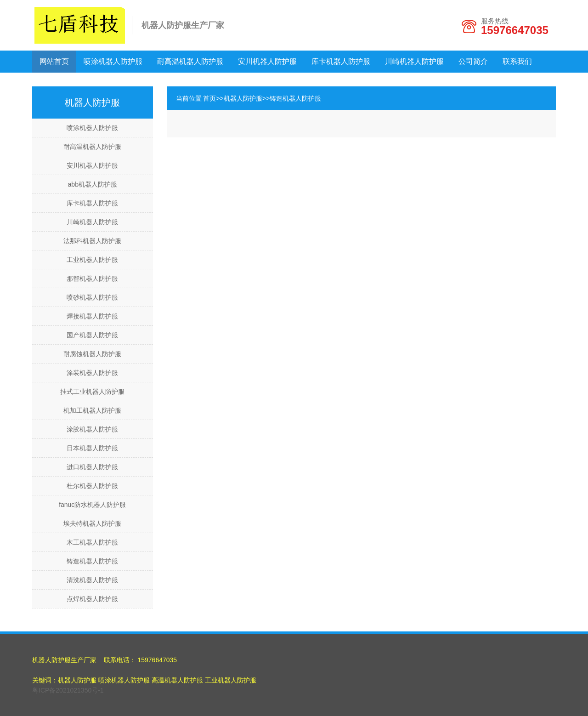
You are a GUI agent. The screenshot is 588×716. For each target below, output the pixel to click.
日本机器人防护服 (92, 448)
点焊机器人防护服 (92, 599)
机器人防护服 (243, 98)
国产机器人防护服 (92, 335)
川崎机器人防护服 (414, 61)
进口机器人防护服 (92, 467)
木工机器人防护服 (92, 542)
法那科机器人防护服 (92, 241)
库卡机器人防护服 (341, 61)
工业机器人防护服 (92, 260)
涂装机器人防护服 (92, 373)
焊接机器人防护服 (92, 316)
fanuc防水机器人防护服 (92, 505)
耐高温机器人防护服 (190, 61)
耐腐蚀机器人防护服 (92, 354)
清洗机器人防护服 (92, 580)
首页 (209, 98)
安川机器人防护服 (267, 61)
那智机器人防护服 (92, 278)
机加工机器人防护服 (92, 410)
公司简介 (473, 61)
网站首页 (54, 61)
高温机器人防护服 (177, 680)
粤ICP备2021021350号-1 (68, 690)
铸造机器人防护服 (92, 561)
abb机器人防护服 (93, 184)
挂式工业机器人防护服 (92, 392)
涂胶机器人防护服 (92, 429)
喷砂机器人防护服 (92, 297)
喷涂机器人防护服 (113, 61)
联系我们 (517, 61)
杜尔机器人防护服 (92, 486)
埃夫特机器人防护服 (92, 523)
